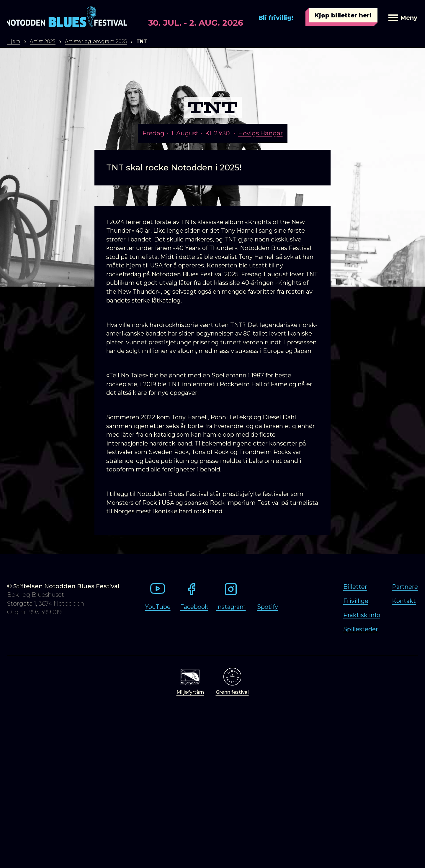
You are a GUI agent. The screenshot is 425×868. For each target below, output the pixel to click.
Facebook (194, 607)
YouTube (158, 607)
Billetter (355, 587)
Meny (403, 18)
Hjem (14, 41)
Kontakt (404, 601)
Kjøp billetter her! (343, 15)
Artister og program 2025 (96, 41)
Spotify (268, 607)
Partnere (405, 587)
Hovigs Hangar (260, 133)
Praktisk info (362, 615)
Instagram (231, 607)
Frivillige (356, 601)
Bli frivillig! (276, 18)
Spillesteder (361, 629)
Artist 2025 (43, 41)
